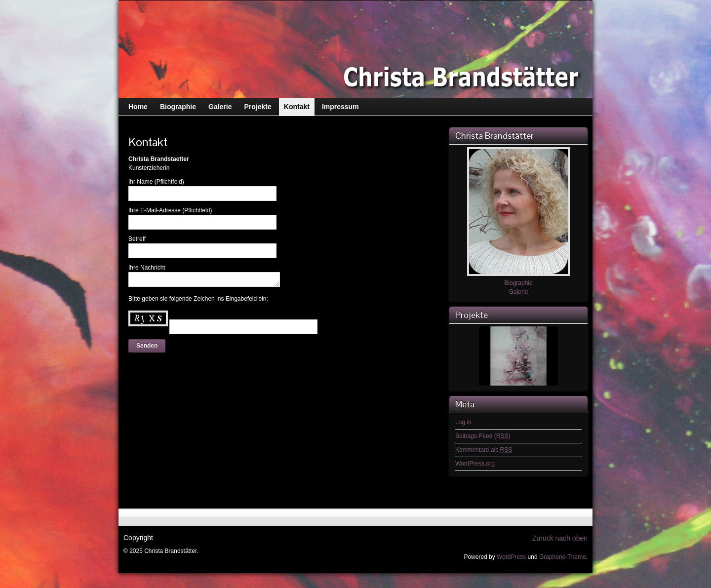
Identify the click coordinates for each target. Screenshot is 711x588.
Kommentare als (484, 450)
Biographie (518, 283)
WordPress (511, 557)
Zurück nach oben (560, 538)
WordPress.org (475, 464)
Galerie (519, 292)
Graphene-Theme (563, 557)
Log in (463, 422)
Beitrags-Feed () (483, 436)
